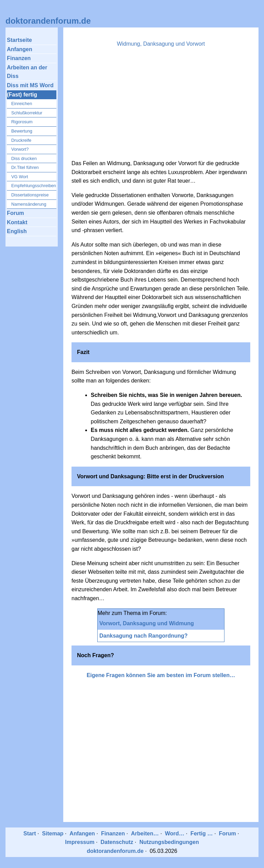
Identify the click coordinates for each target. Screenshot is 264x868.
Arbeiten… (145, 833)
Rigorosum (22, 122)
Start (30, 833)
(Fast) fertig (22, 95)
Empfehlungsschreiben (34, 186)
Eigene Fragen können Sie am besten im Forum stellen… (161, 675)
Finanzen (19, 58)
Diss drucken (24, 158)
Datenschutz (117, 842)
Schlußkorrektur (27, 113)
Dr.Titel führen (25, 167)
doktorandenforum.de (48, 21)
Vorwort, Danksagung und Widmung (147, 623)
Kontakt (17, 222)
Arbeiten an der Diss (27, 72)
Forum (15, 213)
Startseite (19, 40)
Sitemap (53, 833)
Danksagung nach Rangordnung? (144, 636)
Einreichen (22, 104)
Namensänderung (29, 204)
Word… (175, 833)
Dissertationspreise (30, 195)
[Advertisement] (161, 105)
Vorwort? (20, 149)
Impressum (80, 842)
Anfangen (20, 49)
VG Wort (20, 177)
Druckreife (21, 140)
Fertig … (202, 833)
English (17, 231)
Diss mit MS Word (30, 85)
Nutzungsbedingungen (169, 842)
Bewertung (22, 131)
